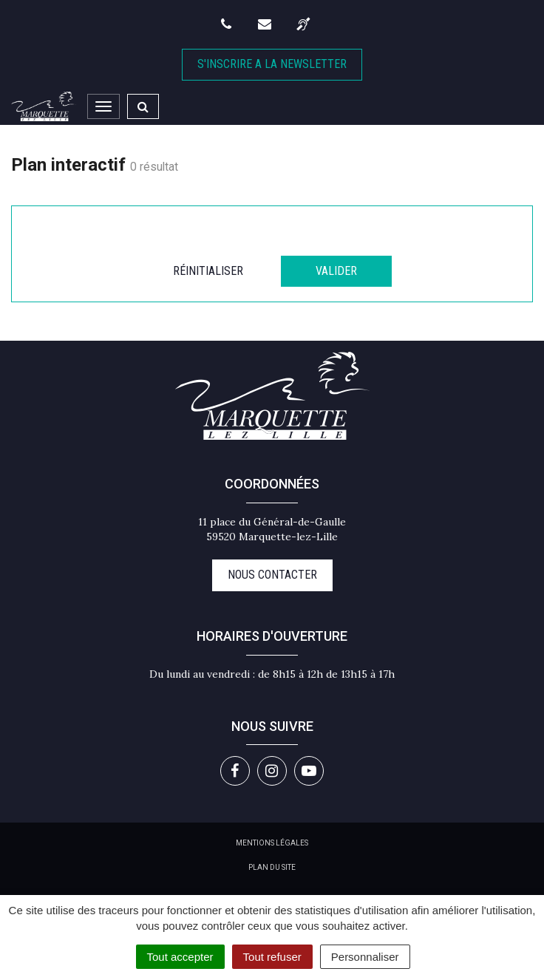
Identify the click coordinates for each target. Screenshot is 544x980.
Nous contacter (272, 575)
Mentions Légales (272, 843)
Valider (336, 271)
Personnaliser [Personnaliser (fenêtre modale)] (365, 957)
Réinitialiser (208, 271)
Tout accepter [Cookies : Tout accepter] (180, 957)
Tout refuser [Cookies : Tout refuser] (272, 957)
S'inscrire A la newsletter (272, 64)
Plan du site (272, 867)
